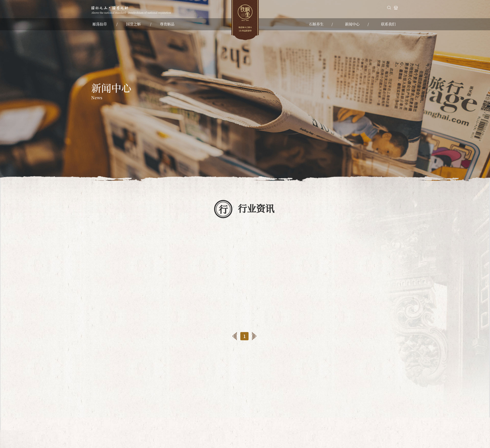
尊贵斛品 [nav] (167, 24)
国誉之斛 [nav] (133, 24)
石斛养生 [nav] (316, 24)
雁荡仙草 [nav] (100, 24)
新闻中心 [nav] (352, 24)
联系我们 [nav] (388, 24)
